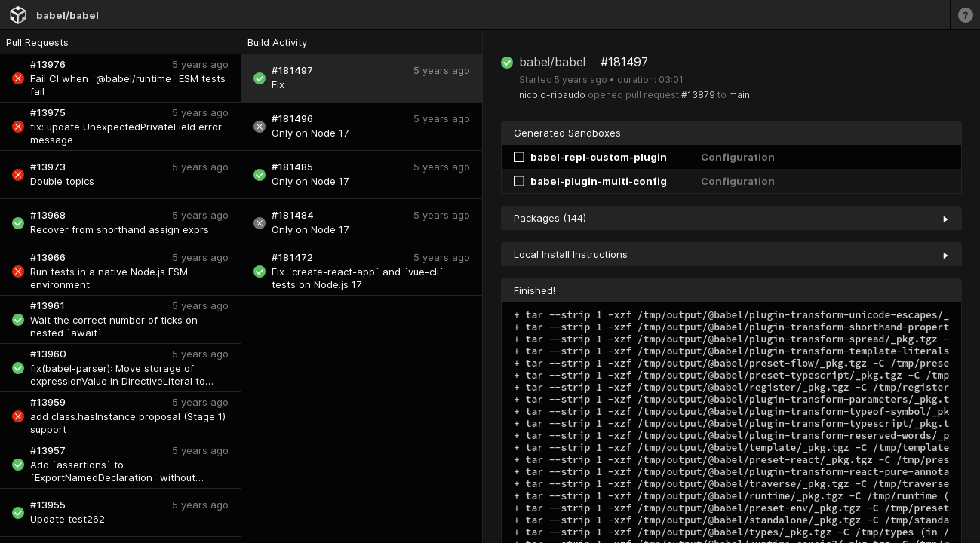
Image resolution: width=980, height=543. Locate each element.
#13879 (698, 95)
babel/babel (68, 15)
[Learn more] (965, 15)
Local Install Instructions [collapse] (731, 254)
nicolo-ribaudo (552, 95)
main (739, 95)
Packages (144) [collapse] (731, 218)
